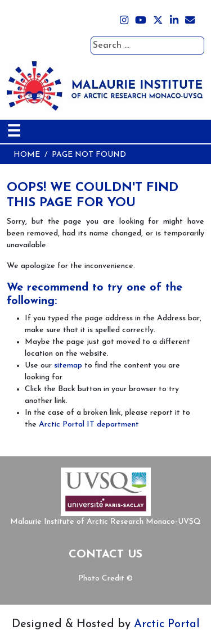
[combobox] (147, 46)
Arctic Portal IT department (89, 425)
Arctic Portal (167, 624)
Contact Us (105, 555)
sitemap (68, 366)
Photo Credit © (105, 579)
